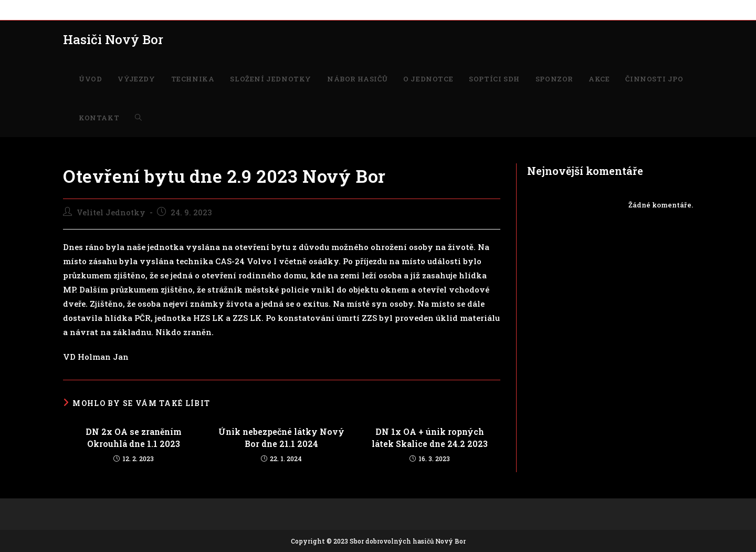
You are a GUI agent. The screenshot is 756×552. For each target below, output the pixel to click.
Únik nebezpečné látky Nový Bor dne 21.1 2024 (281, 437)
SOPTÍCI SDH (385, 9)
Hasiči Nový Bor (113, 39)
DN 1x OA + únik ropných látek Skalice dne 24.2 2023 (430, 437)
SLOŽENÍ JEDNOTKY (210, 9)
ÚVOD (73, 9)
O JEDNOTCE (334, 9)
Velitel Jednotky (111, 212)
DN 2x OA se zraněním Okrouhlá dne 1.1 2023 (134, 437)
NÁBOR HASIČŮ (279, 9)
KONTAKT (555, 9)
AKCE (464, 9)
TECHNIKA (150, 9)
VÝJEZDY (107, 9)
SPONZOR (431, 9)
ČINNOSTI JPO (506, 9)
